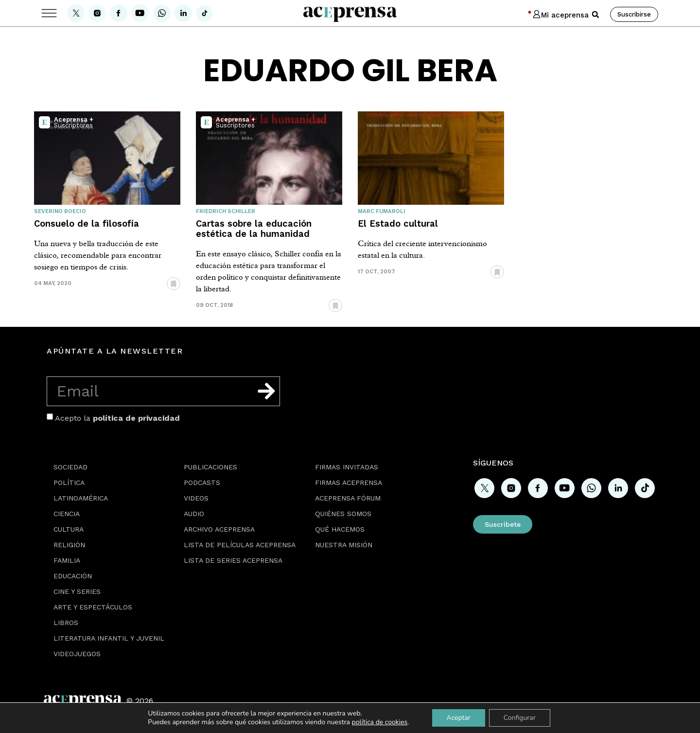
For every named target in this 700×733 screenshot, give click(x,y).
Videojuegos (77, 654)
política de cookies (380, 722)
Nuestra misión (344, 545)
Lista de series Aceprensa (233, 560)
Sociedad (70, 467)
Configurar (520, 718)
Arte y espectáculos (93, 607)
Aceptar (458, 718)
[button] (595, 15)
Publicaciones (210, 467)
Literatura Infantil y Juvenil (109, 638)
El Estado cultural (398, 223)
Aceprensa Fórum (348, 498)
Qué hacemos (340, 529)
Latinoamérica (81, 498)
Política (69, 483)
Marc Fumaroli (382, 211)
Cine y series (77, 591)
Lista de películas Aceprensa (240, 545)
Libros (66, 623)
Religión (69, 545)
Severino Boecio (60, 211)
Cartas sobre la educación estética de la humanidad (254, 229)
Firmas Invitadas (347, 467)
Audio (194, 514)
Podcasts (202, 483)
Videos (196, 498)
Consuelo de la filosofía (87, 223)
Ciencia (67, 514)
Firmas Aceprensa (349, 483)
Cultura (69, 529)
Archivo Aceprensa (219, 529)
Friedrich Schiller (226, 211)
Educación (73, 576)
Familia (67, 560)
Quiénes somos (343, 514)
